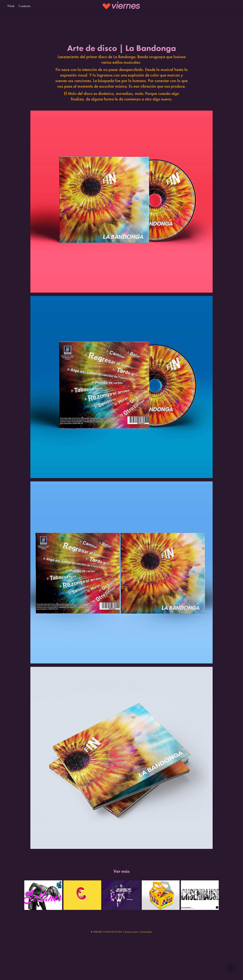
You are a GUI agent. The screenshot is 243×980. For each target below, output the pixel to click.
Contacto (24, 6)
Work (11, 6)
